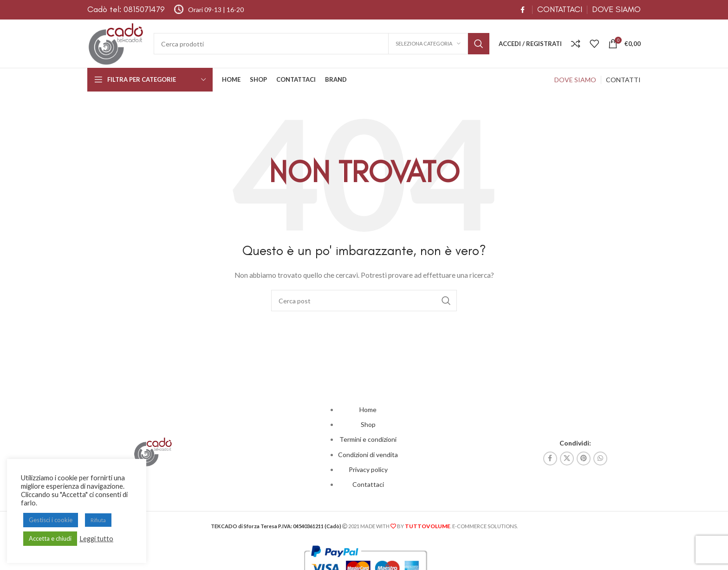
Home (368, 409)
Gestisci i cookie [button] (51, 520)
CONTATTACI (560, 9)
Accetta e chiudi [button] (50, 538)
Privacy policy (368, 469)
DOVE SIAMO (616, 9)
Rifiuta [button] (98, 520)
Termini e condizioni (368, 439)
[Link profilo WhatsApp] (600, 459)
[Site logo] (116, 43)
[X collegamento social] (567, 459)
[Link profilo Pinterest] (584, 459)
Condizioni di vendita (368, 455)
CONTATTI (623, 80)
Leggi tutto (96, 539)
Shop (368, 424)
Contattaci (368, 484)
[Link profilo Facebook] (523, 10)
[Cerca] (322, 44)
